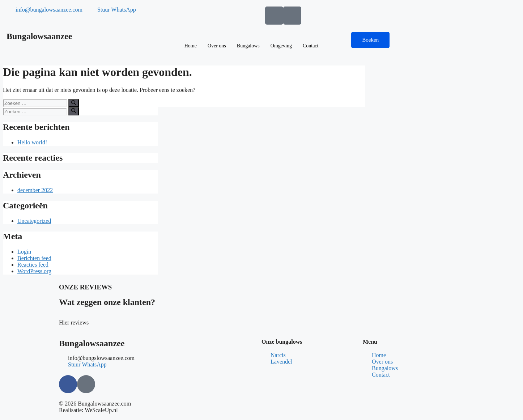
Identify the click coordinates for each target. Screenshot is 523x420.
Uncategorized (34, 221)
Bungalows (248, 46)
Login (24, 252)
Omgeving (281, 46)
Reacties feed (33, 265)
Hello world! (32, 142)
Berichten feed (34, 258)
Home (191, 46)
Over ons (217, 46)
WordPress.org (34, 271)
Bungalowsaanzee (39, 36)
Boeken (370, 40)
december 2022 (35, 190)
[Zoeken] (74, 103)
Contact (311, 46)
